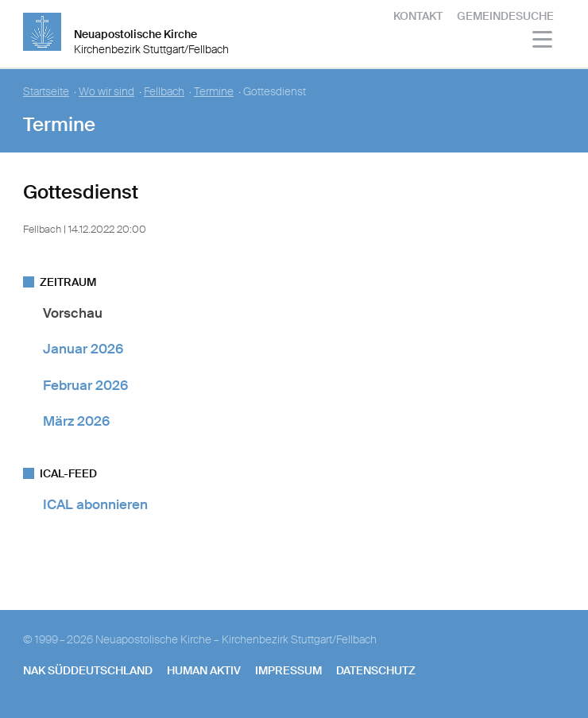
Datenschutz (376, 670)
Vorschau (73, 313)
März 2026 (76, 421)
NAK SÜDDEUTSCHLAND (88, 670)
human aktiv (204, 670)
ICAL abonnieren (95, 504)
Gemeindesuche (505, 16)
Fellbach (164, 92)
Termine (214, 92)
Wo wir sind (106, 92)
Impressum (288, 670)
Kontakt (418, 16)
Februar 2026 (85, 385)
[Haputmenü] (543, 42)
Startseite (46, 92)
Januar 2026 (83, 349)
